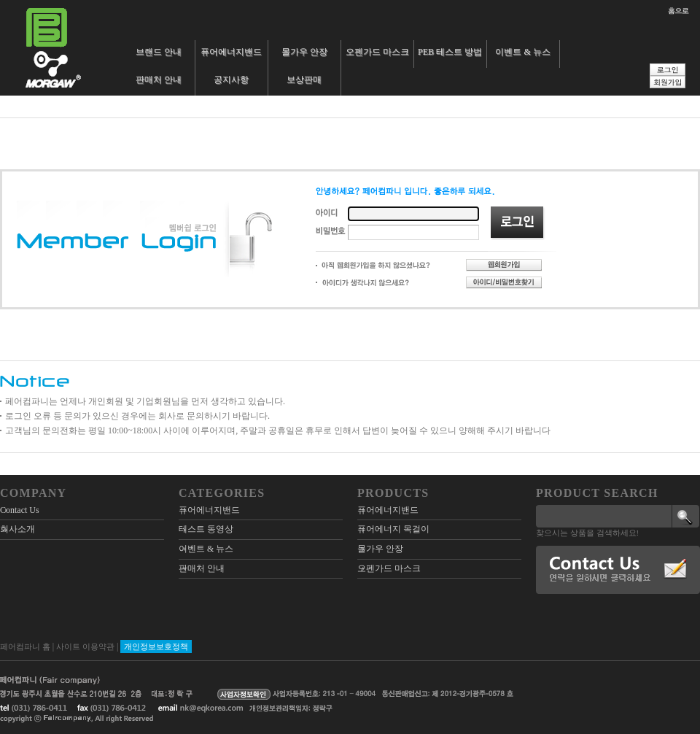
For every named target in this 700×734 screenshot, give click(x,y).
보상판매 (304, 80)
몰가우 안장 (304, 52)
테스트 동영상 (206, 529)
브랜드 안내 (159, 52)
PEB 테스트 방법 (450, 52)
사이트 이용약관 (85, 646)
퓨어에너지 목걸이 (393, 529)
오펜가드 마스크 (377, 52)
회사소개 (17, 529)
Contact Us (20, 510)
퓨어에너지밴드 (231, 52)
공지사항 (231, 80)
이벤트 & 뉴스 (522, 52)
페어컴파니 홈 (25, 646)
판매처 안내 (159, 80)
